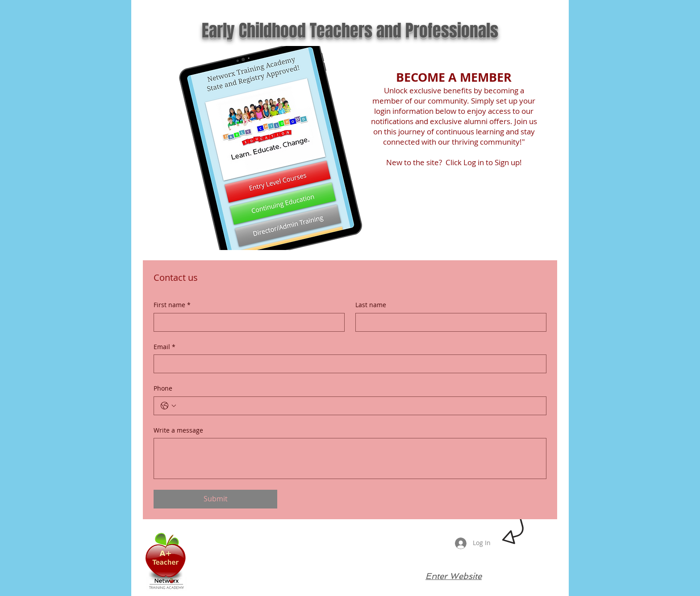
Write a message (178, 430)
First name (172, 305)
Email (165, 347)
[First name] (246, 322)
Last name (371, 305)
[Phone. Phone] (359, 406)
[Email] (347, 364)
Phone (163, 388)
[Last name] (448, 322)
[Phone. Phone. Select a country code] (168, 406)
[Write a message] (350, 458)
